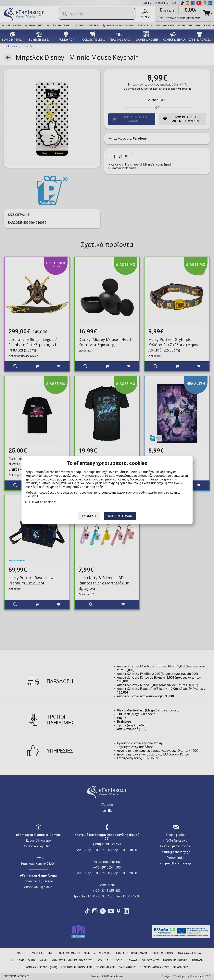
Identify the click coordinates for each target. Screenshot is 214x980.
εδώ (142, 493)
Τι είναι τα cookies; (42, 502)
